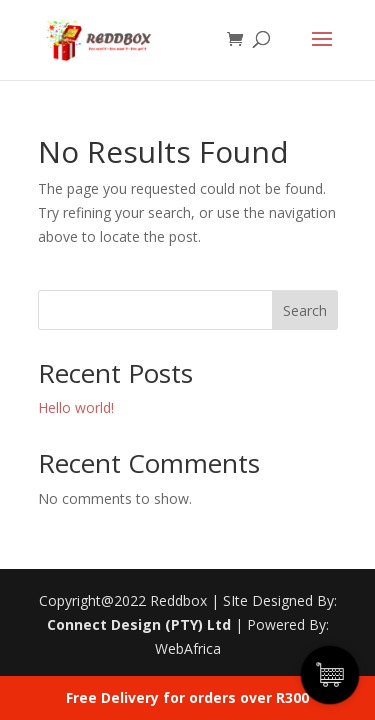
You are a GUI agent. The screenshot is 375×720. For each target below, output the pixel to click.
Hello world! (76, 407)
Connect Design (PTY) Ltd (139, 624)
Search (305, 310)
